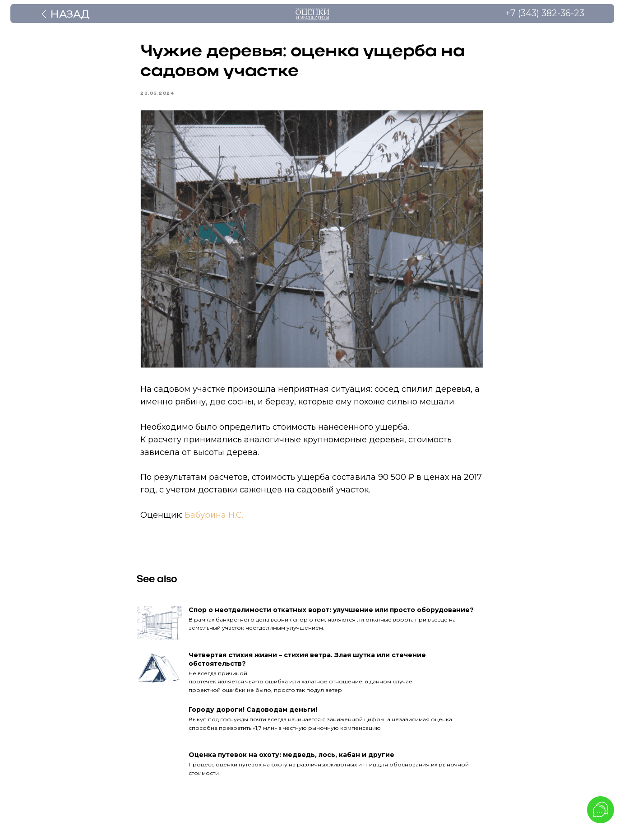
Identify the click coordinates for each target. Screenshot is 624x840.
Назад (70, 14)
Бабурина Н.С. (214, 516)
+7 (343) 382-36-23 (545, 13)
